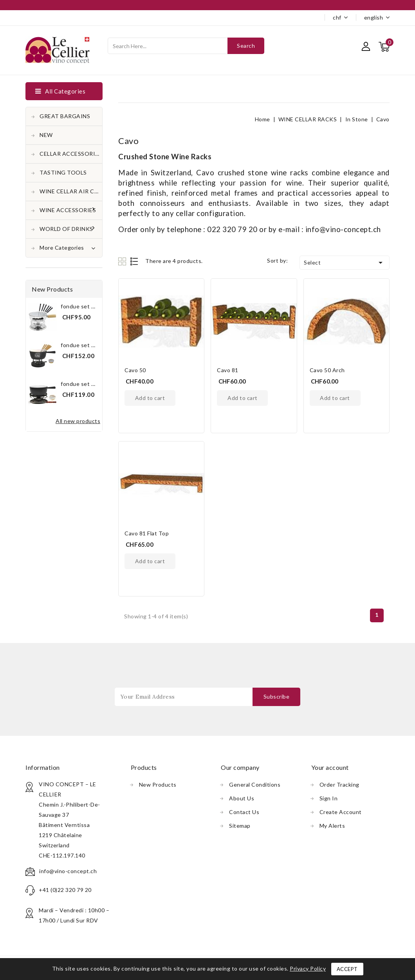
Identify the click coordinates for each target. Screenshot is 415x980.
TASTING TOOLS (63, 172)
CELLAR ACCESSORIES (71, 154)
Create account (341, 812)
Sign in (329, 798)
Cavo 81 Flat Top (147, 533)
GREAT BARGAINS (65, 116)
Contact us (244, 812)
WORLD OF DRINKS (67, 229)
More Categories (67, 247)
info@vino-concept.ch (68, 871)
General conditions (255, 785)
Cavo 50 (135, 370)
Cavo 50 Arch (327, 370)
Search (246, 46)
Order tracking (339, 785)
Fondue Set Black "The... (91, 345)
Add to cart (150, 398)
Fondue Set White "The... (92, 306)
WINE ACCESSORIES (69, 210)
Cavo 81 (228, 370)
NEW (46, 135)
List (134, 261)
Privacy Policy (308, 968)
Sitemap (240, 826)
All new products (78, 421)
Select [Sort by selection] (345, 263)
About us (242, 798)
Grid (123, 261)
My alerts (332, 826)
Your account (330, 767)
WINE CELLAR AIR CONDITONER (71, 191)
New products (158, 785)
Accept (347, 969)
